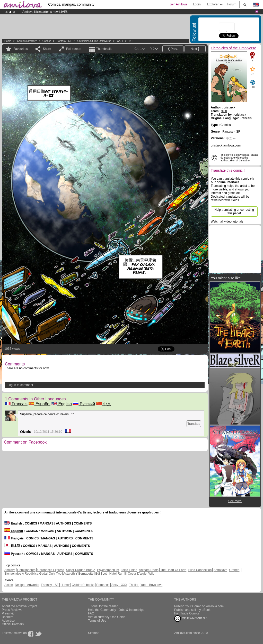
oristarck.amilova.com (226, 145)
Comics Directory (27, 41)
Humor (65, 585)
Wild (151, 574)
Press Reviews (12, 610)
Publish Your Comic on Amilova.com (199, 606)
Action (9, 585)
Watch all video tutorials (227, 222)
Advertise (8, 621)
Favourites (21, 49)
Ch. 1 (120, 41)
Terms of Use (97, 621)
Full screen (74, 49)
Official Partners (13, 624)
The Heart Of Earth (173, 570)
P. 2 (131, 41)
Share (47, 49)
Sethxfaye (220, 570)
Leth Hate (109, 574)
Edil (98, 574)
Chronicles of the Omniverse (94, 41)
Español (39, 404)
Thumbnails (104, 49)
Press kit (8, 613)
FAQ (91, 613)
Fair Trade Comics (187, 613)
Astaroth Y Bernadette (78, 574)
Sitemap (94, 633)
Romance (103, 585)
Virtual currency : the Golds (107, 617)
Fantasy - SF (64, 41)
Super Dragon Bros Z (80, 570)
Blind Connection (200, 570)
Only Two (55, 574)
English (62, 404)
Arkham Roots (149, 570)
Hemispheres (26, 570)
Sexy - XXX (119, 585)
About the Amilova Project (19, 606)
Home (8, 41)
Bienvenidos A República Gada (26, 574)
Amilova (10, 570)
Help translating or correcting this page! (234, 211)
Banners (8, 617)
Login (197, 4)
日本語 (12, 546)
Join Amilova (178, 4)
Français (16, 404)
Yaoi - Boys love (151, 585)
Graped (234, 570)
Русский (84, 404)
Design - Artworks (27, 585)
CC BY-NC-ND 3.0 (191, 619)
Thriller (134, 585)
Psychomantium (108, 570)
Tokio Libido (129, 570)
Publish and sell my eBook (192, 610)
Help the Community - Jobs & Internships (116, 610)
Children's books (83, 585)
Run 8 (122, 574)
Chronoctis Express (51, 570)
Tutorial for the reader (103, 606)
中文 (104, 404)
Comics (47, 41)
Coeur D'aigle (138, 574)
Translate (194, 424)
